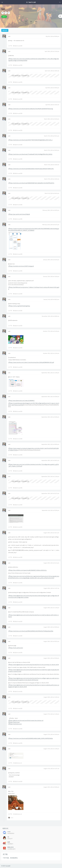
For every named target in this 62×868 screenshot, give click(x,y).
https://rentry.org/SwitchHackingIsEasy (19, 306)
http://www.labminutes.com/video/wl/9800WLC (22, 401)
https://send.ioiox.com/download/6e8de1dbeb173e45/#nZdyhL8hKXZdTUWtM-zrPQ (31, 169)
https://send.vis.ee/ (14, 722)
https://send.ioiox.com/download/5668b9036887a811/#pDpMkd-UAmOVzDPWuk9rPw (31, 183)
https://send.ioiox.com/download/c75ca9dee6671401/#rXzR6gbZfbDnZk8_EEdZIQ (30, 154)
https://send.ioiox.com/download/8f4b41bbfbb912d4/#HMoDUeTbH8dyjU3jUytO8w (31, 631)
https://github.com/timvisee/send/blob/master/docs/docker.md (26, 720)
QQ (8, 837)
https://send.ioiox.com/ (15, 724)
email (9, 832)
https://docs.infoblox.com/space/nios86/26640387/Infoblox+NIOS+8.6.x (28, 570)
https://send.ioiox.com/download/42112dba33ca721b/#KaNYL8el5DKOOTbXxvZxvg (31, 109)
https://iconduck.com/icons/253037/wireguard (21, 266)
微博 (9, 842)
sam (9, 36)
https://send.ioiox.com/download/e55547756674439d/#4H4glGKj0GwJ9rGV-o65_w (30, 140)
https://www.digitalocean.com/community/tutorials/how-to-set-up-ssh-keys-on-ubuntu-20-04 (34, 665)
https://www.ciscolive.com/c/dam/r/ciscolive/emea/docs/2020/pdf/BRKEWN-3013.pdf (31, 362)
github (4, 17)
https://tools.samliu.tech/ (16, 648)
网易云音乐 (11, 847)
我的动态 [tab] (5, 30)
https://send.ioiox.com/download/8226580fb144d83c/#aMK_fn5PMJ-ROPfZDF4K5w (31, 738)
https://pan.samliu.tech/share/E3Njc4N (19, 214)
